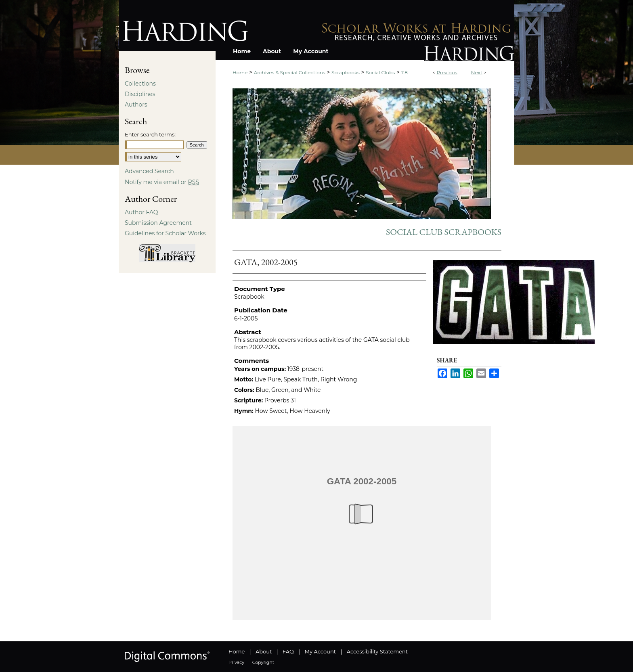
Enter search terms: (150, 134)
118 (405, 72)
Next (477, 72)
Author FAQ (141, 212)
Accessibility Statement (377, 651)
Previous (447, 72)
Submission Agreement (158, 223)
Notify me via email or (162, 182)
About (264, 651)
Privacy (236, 662)
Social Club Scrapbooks (444, 232)
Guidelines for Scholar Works (165, 233)
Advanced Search (149, 171)
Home (240, 72)
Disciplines (140, 94)
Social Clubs (380, 72)
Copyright (263, 662)
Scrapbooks (346, 72)
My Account (320, 651)
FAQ (288, 651)
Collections (140, 84)
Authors (136, 105)
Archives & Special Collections (290, 72)
